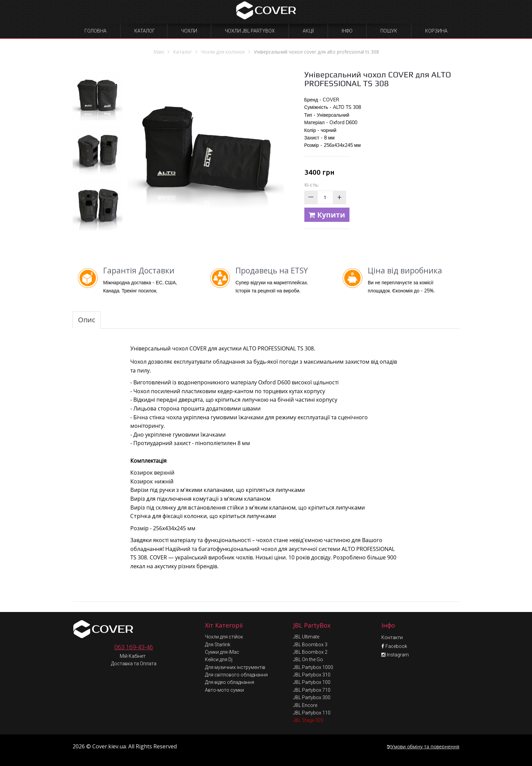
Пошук (389, 31)
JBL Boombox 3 (310, 645)
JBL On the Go (308, 659)
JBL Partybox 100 (312, 682)
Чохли (189, 31)
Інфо (347, 31)
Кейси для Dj (219, 659)
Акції (308, 31)
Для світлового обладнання (236, 675)
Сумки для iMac (222, 652)
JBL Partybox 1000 (313, 667)
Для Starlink (218, 645)
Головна (96, 31)
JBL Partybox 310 (312, 675)
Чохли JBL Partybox (250, 31)
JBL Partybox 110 (312, 713)
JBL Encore (305, 705)
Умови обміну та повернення (423, 746)
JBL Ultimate (306, 637)
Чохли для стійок (224, 637)
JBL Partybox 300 (312, 697)
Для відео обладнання (230, 682)
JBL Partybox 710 (312, 690)
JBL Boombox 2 (310, 652)
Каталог (145, 31)
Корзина (436, 31)
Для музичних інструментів (235, 667)
